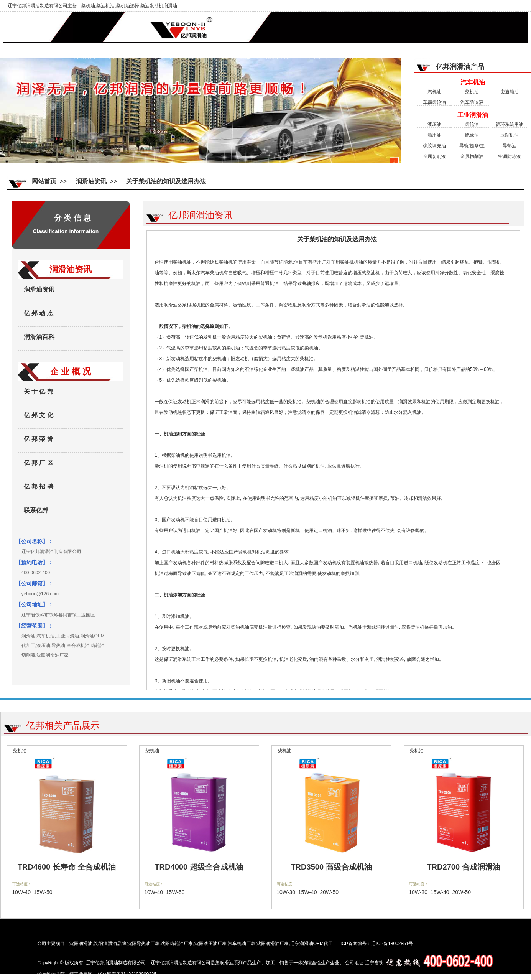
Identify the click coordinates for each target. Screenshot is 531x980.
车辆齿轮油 (434, 102)
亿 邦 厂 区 (39, 463)
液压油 (434, 124)
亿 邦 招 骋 (39, 487)
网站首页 (84, 56)
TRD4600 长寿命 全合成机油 (67, 867)
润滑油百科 (278, 56)
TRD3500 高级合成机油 (331, 867)
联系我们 (355, 56)
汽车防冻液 (472, 102)
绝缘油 (472, 135)
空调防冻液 (510, 156)
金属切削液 (434, 156)
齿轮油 (472, 124)
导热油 (510, 146)
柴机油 (472, 92)
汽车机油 (120, 56)
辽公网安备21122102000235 (127, 974)
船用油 (434, 135)
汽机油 (434, 92)
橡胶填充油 (434, 146)
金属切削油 (472, 156)
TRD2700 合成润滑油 (463, 867)
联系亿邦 (36, 510)
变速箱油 (510, 92)
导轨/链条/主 (472, 146)
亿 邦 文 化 (39, 415)
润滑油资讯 (198, 56)
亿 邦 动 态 (238, 56)
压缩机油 (510, 135)
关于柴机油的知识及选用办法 (166, 181)
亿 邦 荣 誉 (39, 439)
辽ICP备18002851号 (392, 944)
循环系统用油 (510, 124)
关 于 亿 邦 (318, 56)
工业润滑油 (158, 56)
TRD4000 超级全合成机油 (199, 867)
